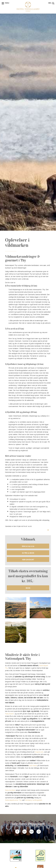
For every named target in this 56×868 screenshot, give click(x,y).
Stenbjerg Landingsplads (33, 800)
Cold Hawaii (33, 765)
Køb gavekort (28, 559)
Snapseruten (39, 752)
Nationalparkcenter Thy (13, 800)
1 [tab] (48, 530)
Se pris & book (28, 553)
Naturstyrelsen (10, 790)
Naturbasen (10, 713)
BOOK (28, 588)
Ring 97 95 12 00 (28, 546)
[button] (4, 122)
